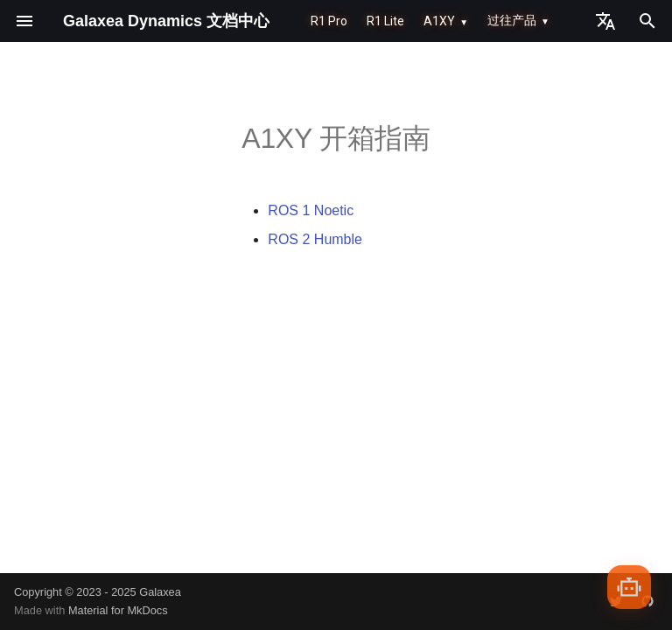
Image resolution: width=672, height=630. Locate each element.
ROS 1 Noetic (311, 210)
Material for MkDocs (118, 610)
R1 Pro (329, 21)
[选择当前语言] (605, 21)
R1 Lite (385, 21)
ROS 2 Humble (315, 239)
